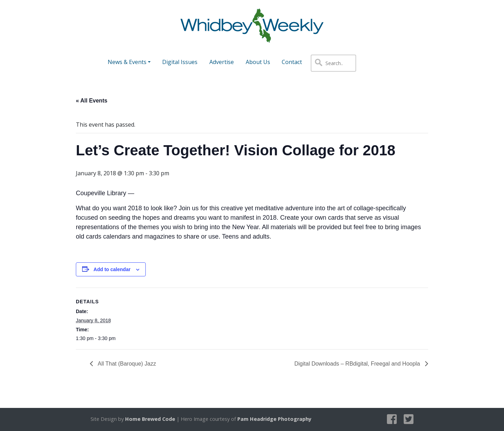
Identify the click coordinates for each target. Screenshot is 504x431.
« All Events (92, 101)
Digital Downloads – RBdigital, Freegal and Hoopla (358, 364)
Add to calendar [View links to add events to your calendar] (112, 269)
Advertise (222, 62)
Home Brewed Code (150, 419)
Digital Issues (180, 62)
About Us (258, 62)
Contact (292, 62)
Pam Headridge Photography (274, 419)
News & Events (127, 62)
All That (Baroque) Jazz (126, 364)
